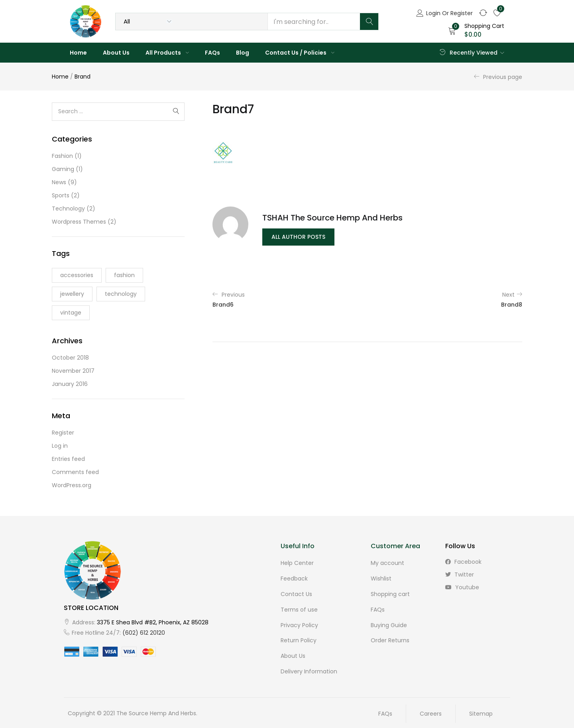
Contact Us (296, 593)
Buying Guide (389, 624)
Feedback (294, 578)
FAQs (212, 53)
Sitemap (481, 711)
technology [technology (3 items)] (121, 294)
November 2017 (73, 371)
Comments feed (75, 472)
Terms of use (299, 608)
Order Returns (390, 639)
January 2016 (70, 384)
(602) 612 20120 (144, 633)
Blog (243, 53)
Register (63, 433)
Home (78, 53)
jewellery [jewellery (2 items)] (72, 294)
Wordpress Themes (79, 222)
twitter (460, 575)
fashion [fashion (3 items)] (124, 275)
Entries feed (68, 459)
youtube (462, 587)
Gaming (63, 169)
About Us (116, 53)
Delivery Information (309, 669)
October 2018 (70, 358)
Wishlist (381, 578)
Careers (431, 711)
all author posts (298, 237)
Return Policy (299, 639)
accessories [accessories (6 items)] (77, 275)
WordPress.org (72, 485)
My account (387, 563)
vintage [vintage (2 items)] (71, 313)
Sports (61, 195)
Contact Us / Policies (300, 53)
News (59, 182)
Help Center (297, 563)
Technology (68, 209)
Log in (60, 446)
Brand (83, 77)
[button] (476, 30)
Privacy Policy (299, 624)
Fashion (62, 156)
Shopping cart (390, 593)
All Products (167, 53)
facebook (463, 562)
